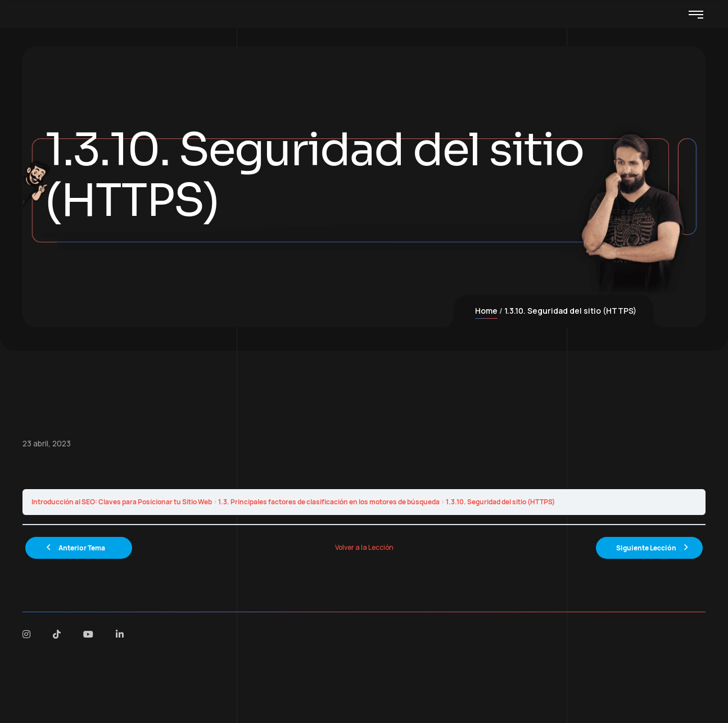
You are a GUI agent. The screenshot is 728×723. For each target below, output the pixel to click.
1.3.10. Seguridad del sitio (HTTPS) (500, 502)
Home (486, 311)
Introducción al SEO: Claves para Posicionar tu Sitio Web (122, 502)
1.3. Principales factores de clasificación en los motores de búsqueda (329, 502)
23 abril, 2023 (47, 443)
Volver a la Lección (364, 547)
